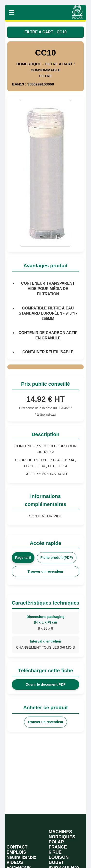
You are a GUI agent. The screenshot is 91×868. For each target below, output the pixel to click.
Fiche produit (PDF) (57, 558)
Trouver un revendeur (46, 571)
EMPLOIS (16, 852)
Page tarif (23, 558)
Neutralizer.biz (21, 857)
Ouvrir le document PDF (45, 684)
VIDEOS (15, 862)
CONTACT (17, 847)
